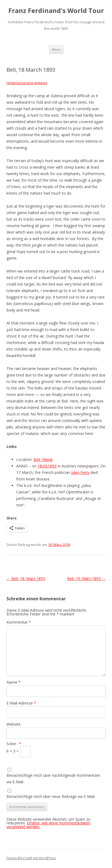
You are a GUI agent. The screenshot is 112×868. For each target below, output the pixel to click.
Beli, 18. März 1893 (26, 579)
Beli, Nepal (43, 459)
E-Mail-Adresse (21, 703)
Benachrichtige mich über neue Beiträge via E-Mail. (51, 796)
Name (14, 682)
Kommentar (19, 622)
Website (14, 724)
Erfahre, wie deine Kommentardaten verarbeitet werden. (48, 825)
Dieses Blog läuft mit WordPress (31, 858)
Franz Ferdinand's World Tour (56, 11)
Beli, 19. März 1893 (86, 579)
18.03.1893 (47, 466)
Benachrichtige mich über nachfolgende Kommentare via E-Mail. (53, 779)
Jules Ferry (80, 472)
